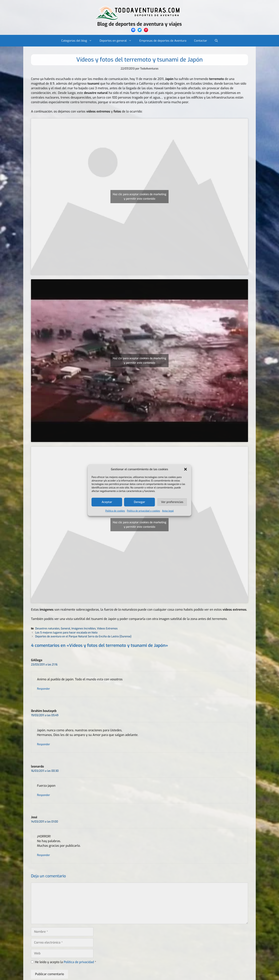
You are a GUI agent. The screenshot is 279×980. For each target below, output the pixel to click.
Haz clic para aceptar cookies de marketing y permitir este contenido (139, 197)
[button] (186, 469)
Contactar (201, 41)
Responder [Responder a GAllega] (43, 689)
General (66, 628)
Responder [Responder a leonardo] (43, 795)
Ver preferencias (172, 502)
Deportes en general (118, 41)
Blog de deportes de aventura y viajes (139, 24)
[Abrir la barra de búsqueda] (216, 41)
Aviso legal (168, 511)
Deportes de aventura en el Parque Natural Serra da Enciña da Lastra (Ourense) (83, 636)
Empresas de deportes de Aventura (163, 41)
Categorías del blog (78, 41)
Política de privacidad (79, 962)
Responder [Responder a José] (43, 855)
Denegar (139, 502)
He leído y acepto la (64, 962)
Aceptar (107, 502)
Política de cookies (115, 511)
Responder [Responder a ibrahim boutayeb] (43, 744)
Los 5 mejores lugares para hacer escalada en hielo (66, 633)
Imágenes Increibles (84, 628)
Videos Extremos (107, 628)
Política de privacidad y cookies (143, 511)
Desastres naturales (47, 628)
